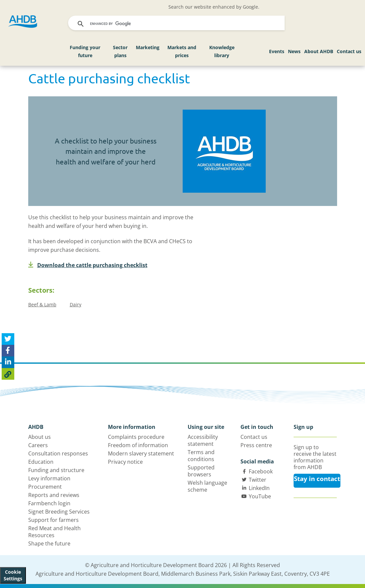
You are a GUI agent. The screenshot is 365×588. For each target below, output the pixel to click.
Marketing (148, 47)
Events (277, 51)
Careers (38, 445)
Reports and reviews (54, 495)
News (294, 51)
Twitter (258, 480)
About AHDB (319, 51)
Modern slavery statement (141, 453)
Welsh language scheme (207, 486)
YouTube (260, 496)
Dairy (76, 304)
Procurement (45, 487)
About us (40, 437)
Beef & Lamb (42, 304)
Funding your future (85, 51)
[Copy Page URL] (8, 374)
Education (41, 462)
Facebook (261, 471)
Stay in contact (317, 479)
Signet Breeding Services (59, 512)
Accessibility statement (203, 440)
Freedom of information (138, 445)
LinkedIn (259, 488)
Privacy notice (125, 462)
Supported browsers (201, 471)
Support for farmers (53, 520)
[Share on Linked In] (8, 362)
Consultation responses (58, 453)
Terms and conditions (201, 456)
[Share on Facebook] (8, 351)
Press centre (256, 445)
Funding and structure (56, 470)
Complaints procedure (136, 437)
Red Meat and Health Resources (54, 532)
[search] (177, 24)
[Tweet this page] (8, 339)
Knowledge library (222, 51)
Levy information (49, 478)
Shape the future (49, 543)
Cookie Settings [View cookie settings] (13, 575)
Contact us (349, 51)
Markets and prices (182, 51)
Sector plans (120, 51)
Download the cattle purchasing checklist (88, 265)
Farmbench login (49, 503)
